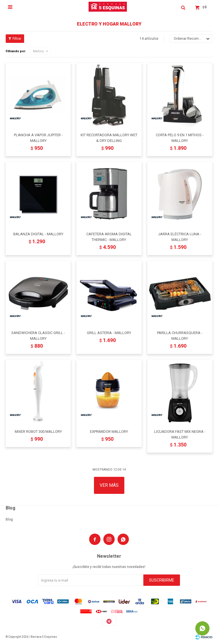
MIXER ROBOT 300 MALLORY (38, 432)
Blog (9, 519)
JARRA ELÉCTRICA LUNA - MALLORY (180, 237)
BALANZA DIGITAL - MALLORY (38, 234)
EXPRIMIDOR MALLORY (109, 432)
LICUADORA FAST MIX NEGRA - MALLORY (180, 434)
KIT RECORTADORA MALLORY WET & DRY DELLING (109, 138)
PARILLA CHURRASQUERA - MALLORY (180, 336)
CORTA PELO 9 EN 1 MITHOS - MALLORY (180, 138)
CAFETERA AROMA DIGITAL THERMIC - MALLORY (109, 237)
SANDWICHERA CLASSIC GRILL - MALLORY (38, 336)
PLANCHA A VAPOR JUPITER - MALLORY (38, 138)
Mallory (38, 51)
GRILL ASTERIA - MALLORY (109, 333)
